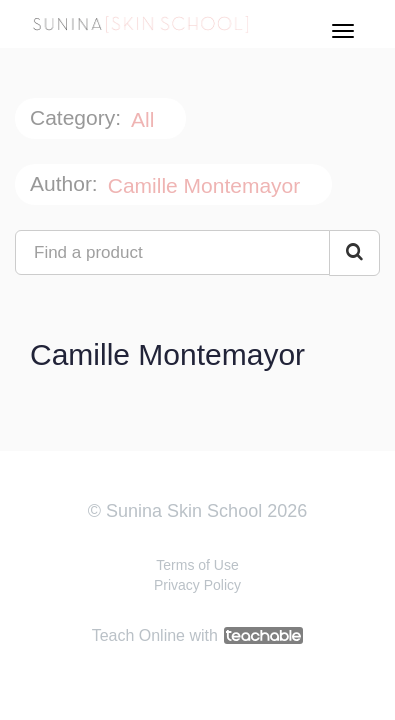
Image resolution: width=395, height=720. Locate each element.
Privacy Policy (197, 585)
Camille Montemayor (207, 185)
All (145, 119)
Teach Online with (198, 635)
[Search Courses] (354, 253)
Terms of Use (197, 565)
